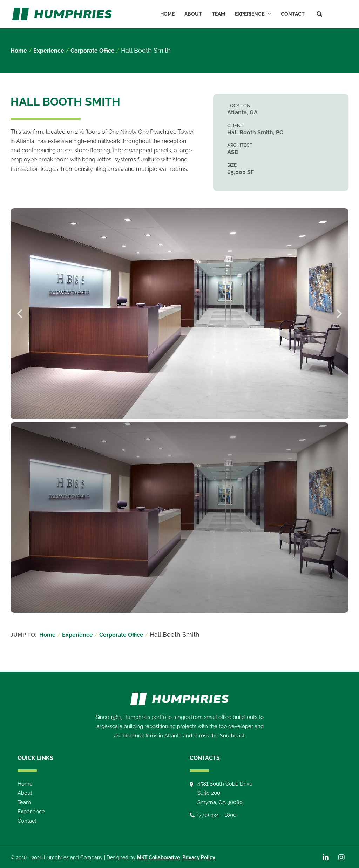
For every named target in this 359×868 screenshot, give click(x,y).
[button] (267, 14)
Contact (293, 14)
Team (218, 14)
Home (167, 14)
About (193, 14)
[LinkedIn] (333, 14)
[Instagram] (344, 14)
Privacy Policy (199, 857)
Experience (253, 14)
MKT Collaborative (158, 857)
